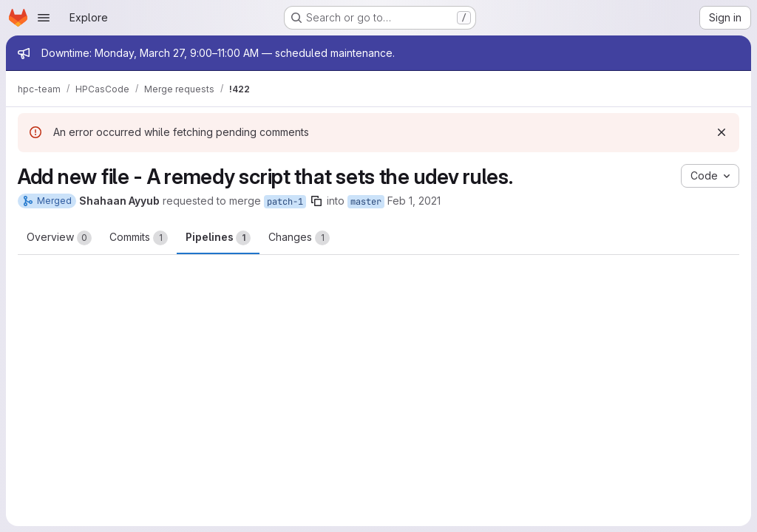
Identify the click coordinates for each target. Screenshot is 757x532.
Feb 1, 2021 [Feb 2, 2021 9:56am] (414, 201)
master (366, 202)
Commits (139, 238)
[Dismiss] (722, 132)
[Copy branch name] (316, 201)
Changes (299, 238)
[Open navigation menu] (44, 18)
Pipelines (218, 238)
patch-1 (285, 202)
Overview (59, 238)
